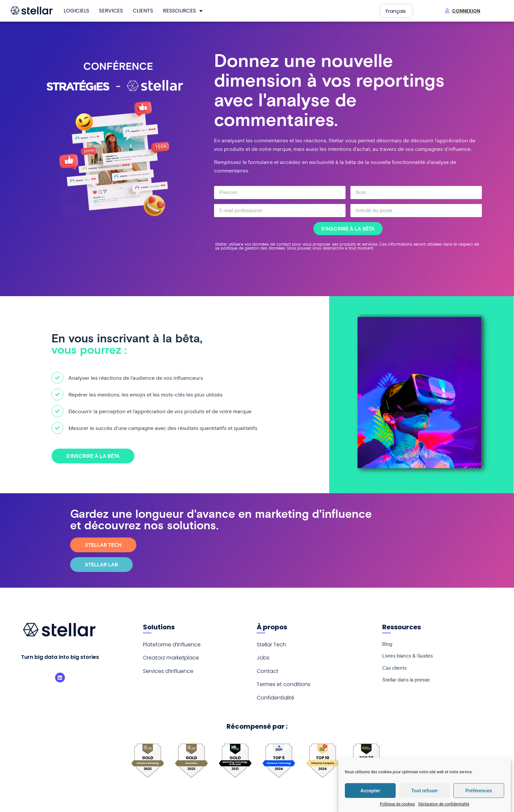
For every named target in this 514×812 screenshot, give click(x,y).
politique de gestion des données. (254, 248)
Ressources (183, 11)
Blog (388, 645)
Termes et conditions (284, 684)
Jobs (263, 658)
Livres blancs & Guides (410, 658)
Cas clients (395, 671)
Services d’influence (168, 671)
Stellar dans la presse (408, 684)
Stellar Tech (271, 645)
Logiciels (76, 11)
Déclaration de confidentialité (444, 804)
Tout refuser (425, 791)
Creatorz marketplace (171, 658)
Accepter (370, 791)
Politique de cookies (397, 804)
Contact (267, 671)
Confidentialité (276, 698)
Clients (143, 11)
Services (111, 11)
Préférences (479, 791)
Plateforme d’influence (172, 645)
